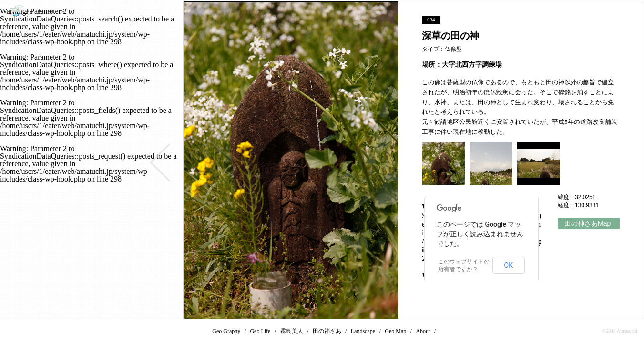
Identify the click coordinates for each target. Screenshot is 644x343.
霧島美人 (292, 331)
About (423, 331)
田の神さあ (327, 331)
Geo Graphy (226, 331)
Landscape (363, 331)
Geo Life (260, 331)
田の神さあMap (588, 223)
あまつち (37, 11)
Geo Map (395, 331)
